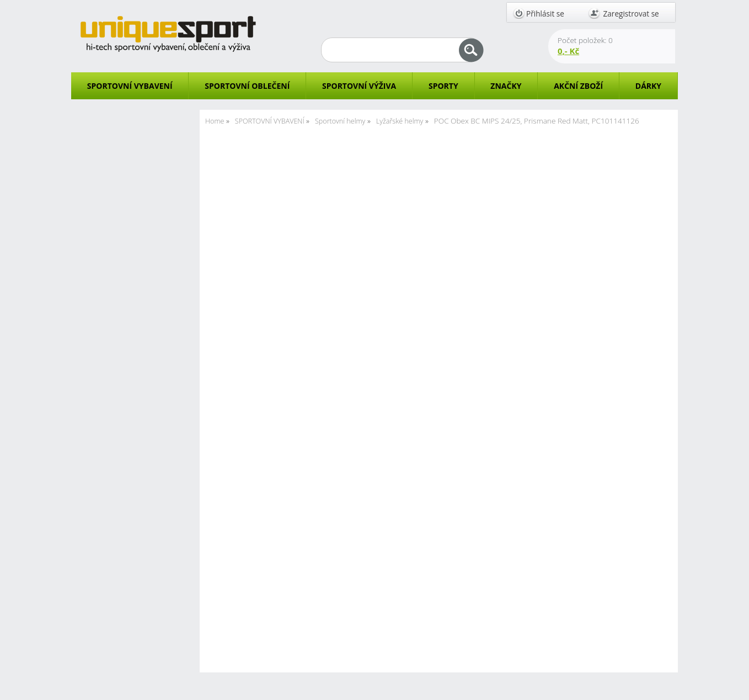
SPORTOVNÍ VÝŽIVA (359, 86)
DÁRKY (648, 86)
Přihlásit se (545, 14)
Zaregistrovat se (631, 14)
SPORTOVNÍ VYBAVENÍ (130, 86)
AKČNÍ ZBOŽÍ (578, 86)
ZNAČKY (506, 86)
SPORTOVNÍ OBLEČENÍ (247, 86)
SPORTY (443, 86)
